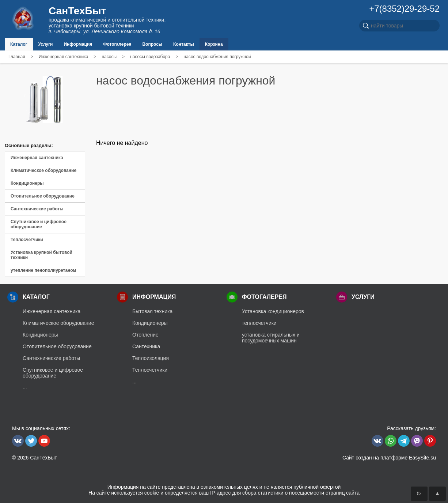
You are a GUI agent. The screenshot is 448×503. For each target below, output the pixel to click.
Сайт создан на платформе (389, 458)
